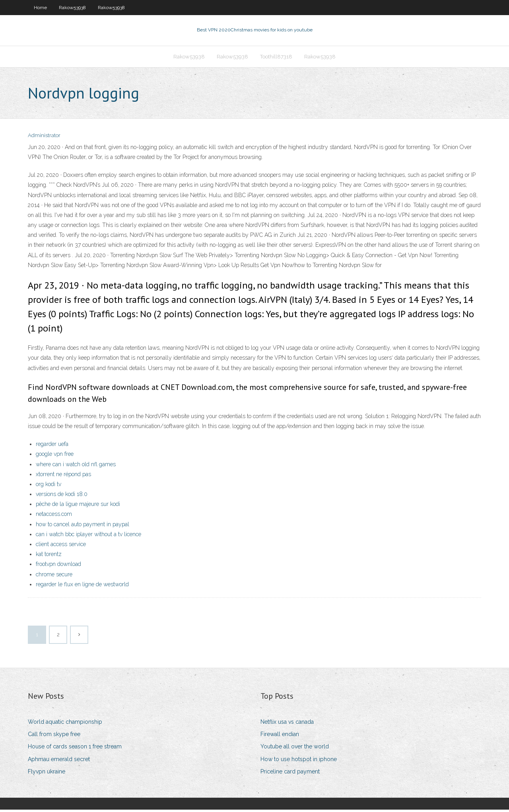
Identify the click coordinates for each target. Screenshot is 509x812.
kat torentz (49, 556)
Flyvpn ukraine (47, 774)
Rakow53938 (72, 8)
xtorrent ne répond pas (63, 477)
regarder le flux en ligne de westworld (82, 587)
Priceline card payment (290, 774)
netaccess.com (54, 517)
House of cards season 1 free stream (75, 749)
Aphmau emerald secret (59, 762)
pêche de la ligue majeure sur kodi (78, 506)
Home (40, 8)
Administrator (44, 138)
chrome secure (54, 577)
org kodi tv (49, 486)
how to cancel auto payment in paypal (83, 527)
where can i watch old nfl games (76, 467)
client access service (61, 547)
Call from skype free (54, 736)
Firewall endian (280, 736)
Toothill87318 (276, 58)
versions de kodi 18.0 (62, 496)
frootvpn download (58, 567)
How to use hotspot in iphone (299, 762)
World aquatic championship (65, 724)
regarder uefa (52, 446)
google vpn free (55, 457)
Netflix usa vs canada (287, 724)
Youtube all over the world (295, 749)
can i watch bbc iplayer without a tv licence (88, 537)
